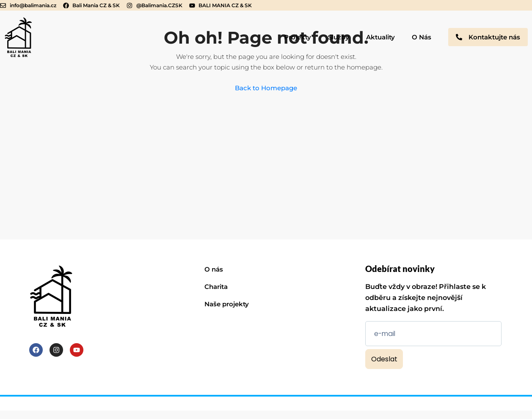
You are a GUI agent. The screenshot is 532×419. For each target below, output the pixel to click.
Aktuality (380, 37)
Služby (339, 37)
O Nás (422, 37)
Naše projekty (227, 304)
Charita (216, 287)
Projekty (298, 37)
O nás (214, 269)
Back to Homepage (266, 88)
